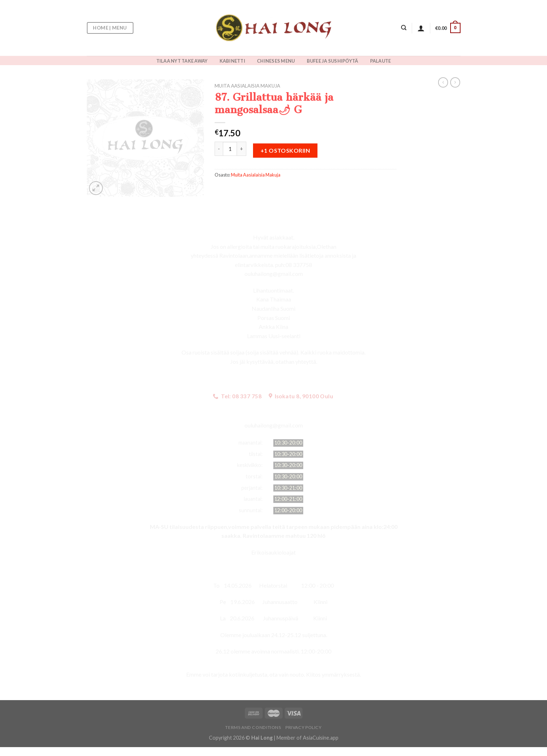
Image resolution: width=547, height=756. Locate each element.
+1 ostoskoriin (285, 150)
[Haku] (404, 28)
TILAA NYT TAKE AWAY (182, 61)
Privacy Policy (304, 727)
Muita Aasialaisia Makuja (247, 86)
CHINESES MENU (276, 61)
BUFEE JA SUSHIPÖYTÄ (333, 61)
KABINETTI (232, 61)
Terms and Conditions (253, 727)
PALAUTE (381, 61)
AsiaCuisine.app (321, 738)
